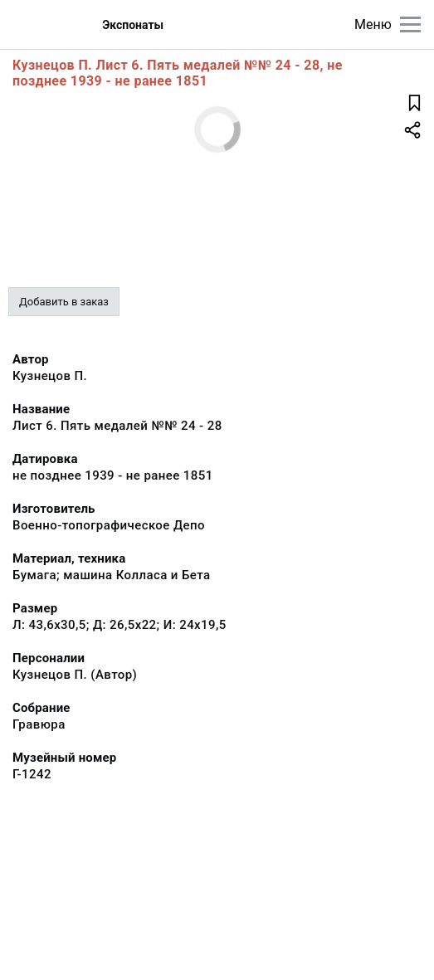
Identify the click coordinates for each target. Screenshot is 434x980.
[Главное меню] (410, 24)
